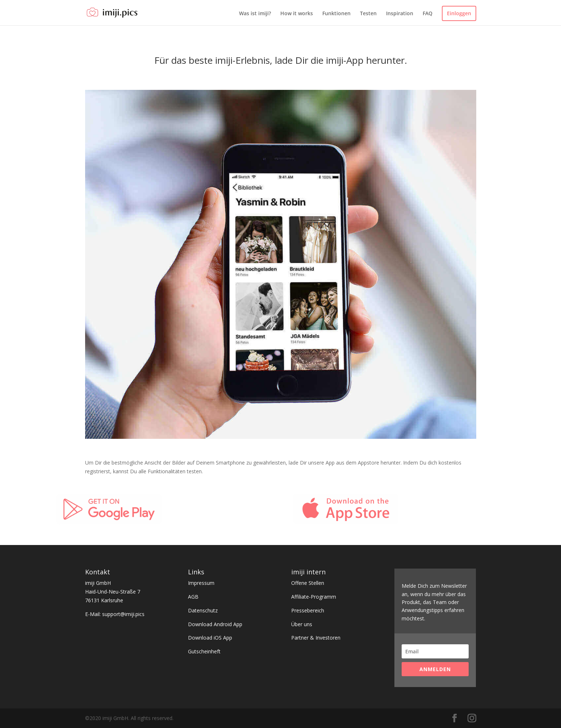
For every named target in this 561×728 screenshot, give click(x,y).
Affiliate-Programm (314, 597)
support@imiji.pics (123, 614)
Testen (368, 14)
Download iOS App (210, 638)
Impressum (201, 583)
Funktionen (336, 14)
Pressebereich (308, 610)
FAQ (428, 14)
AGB (193, 597)
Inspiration (400, 14)
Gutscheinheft (204, 651)
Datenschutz (203, 610)
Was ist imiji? (255, 14)
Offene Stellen (308, 583)
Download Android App (215, 624)
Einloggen (459, 13)
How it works (297, 14)
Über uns (302, 624)
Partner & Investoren (316, 638)
